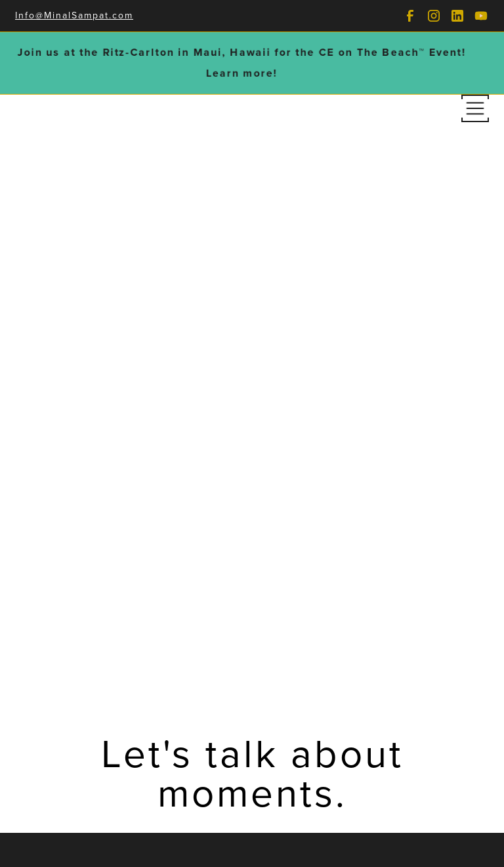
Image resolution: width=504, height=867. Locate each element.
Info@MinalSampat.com (74, 15)
